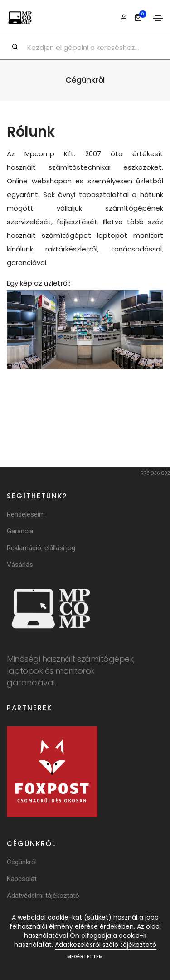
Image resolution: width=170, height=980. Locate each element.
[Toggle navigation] (158, 18)
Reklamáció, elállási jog (41, 548)
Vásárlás (20, 565)
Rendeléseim (26, 514)
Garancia (20, 531)
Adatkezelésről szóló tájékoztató (106, 945)
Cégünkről (22, 862)
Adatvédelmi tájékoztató (43, 896)
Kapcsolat (22, 879)
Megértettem (85, 957)
